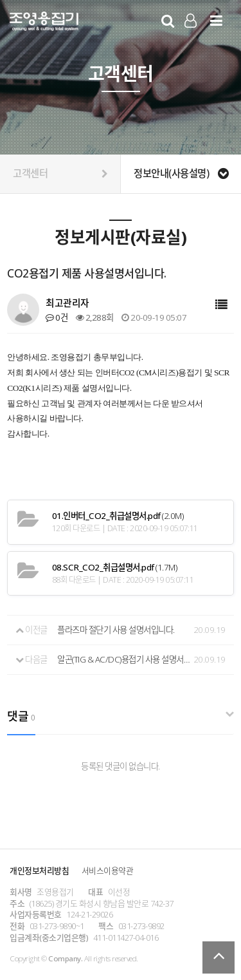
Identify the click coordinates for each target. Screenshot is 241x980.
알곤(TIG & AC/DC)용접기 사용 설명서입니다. (124, 659)
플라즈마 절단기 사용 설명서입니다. (116, 630)
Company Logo (44, 23)
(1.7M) (115, 567)
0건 (57, 317)
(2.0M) (118, 516)
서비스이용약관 (108, 871)
